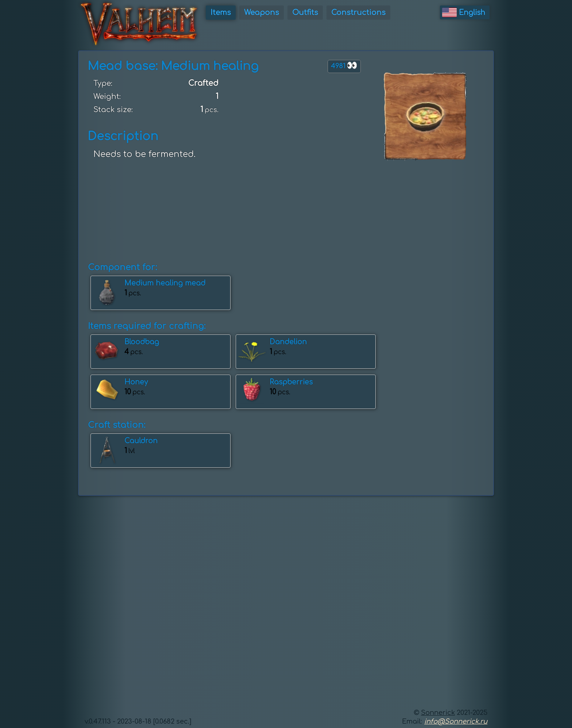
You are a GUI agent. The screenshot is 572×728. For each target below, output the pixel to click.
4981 (344, 66)
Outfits (305, 13)
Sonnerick (438, 713)
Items (221, 13)
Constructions (358, 13)
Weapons (262, 13)
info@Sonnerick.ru (456, 721)
